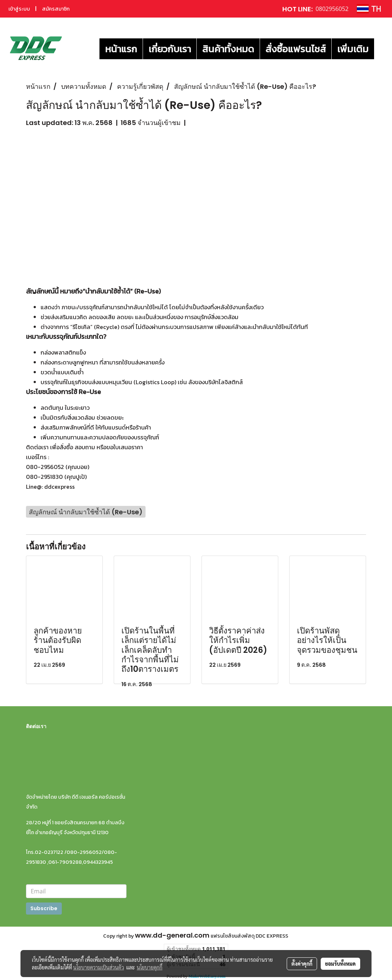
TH (369, 9)
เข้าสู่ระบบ (19, 9)
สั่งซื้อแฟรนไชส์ (296, 49)
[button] (381, 49)
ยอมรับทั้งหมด (340, 964)
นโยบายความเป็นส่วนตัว (99, 967)
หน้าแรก (121, 49)
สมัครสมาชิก (56, 9)
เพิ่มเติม (353, 49)
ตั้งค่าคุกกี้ (302, 964)
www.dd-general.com (172, 935)
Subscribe (44, 908)
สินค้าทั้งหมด (228, 49)
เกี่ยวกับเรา (170, 49)
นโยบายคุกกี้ (150, 967)
